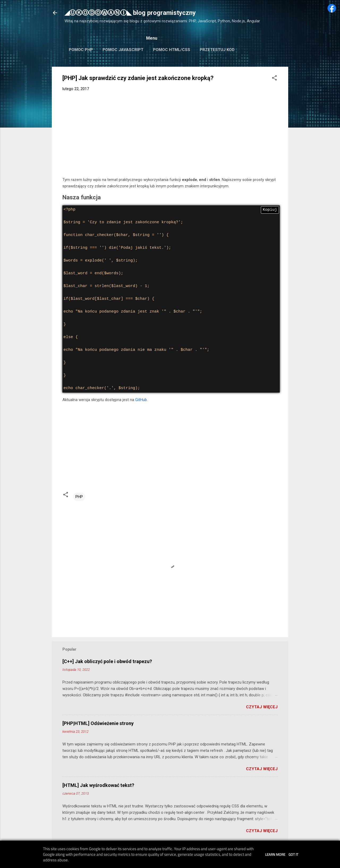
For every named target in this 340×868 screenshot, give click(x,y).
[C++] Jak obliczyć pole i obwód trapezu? (107, 661)
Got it (293, 854)
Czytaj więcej (262, 707)
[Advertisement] (170, 135)
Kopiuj (270, 210)
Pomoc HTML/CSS (172, 50)
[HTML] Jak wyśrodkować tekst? (98, 785)
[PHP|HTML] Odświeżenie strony (98, 723)
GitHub (141, 400)
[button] (274, 79)
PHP (79, 497)
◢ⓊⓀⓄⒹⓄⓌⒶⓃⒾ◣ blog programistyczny (130, 13)
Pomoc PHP (81, 50)
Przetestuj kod (217, 50)
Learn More (275, 854)
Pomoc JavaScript (123, 50)
